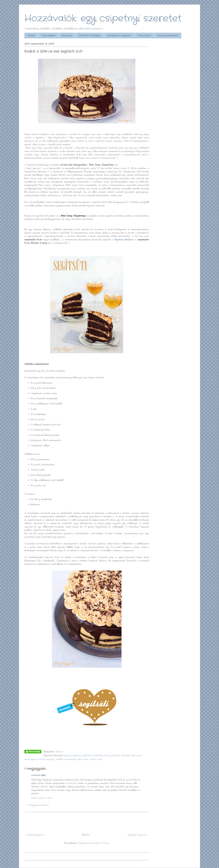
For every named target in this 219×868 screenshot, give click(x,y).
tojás (80, 759)
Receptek (67, 36)
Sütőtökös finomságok (90, 36)
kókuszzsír (137, 756)
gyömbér (115, 756)
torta (86, 759)
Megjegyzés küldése (38, 805)
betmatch (72, 783)
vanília (93, 759)
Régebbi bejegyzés (137, 835)
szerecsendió (70, 759)
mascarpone (30, 759)
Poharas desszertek (168, 36)
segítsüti (50, 759)
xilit (100, 759)
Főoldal (31, 36)
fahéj (107, 756)
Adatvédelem (48, 36)
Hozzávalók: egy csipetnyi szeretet (103, 19)
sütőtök (59, 759)
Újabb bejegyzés (35, 835)
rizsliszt (41, 759)
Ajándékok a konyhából (119, 36)
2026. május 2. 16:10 (42, 798)
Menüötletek (144, 36)
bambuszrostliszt (72, 756)
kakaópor (126, 756)
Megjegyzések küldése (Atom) (94, 843)
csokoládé (86, 756)
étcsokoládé (98, 756)
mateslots (36, 775)
